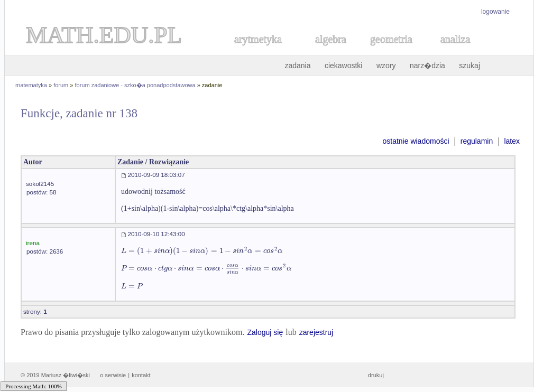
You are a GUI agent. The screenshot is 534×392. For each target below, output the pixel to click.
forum (61, 85)
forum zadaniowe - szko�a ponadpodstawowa (135, 85)
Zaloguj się (265, 332)
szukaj (469, 66)
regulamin (477, 141)
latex (512, 141)
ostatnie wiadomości (416, 141)
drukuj (376, 375)
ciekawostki (344, 66)
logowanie (495, 12)
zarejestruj (316, 332)
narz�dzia (427, 66)
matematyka (31, 85)
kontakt (141, 375)
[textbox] (202, 251)
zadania (297, 66)
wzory (386, 66)
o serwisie (113, 375)
